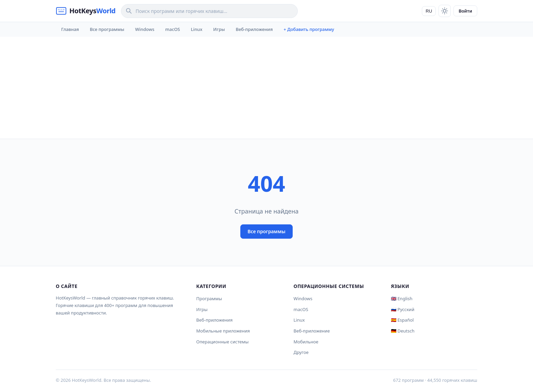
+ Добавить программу (309, 29)
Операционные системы (222, 342)
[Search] (209, 11)
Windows (145, 29)
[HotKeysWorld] (86, 11)
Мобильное (306, 342)
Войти (465, 11)
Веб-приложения (254, 29)
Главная (70, 29)
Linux (197, 29)
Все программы (107, 29)
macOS (173, 29)
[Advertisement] (266, 88)
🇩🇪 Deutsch (403, 331)
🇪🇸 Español (402, 320)
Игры (219, 29)
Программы (209, 299)
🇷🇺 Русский (403, 309)
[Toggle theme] (445, 11)
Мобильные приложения (223, 331)
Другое (301, 352)
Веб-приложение (312, 331)
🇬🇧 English (402, 299)
